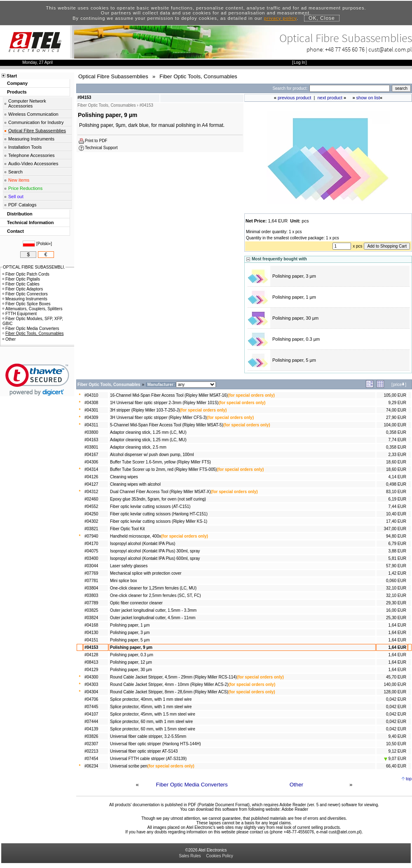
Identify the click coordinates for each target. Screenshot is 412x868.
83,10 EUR (396, 492)
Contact (15, 231)
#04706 (91, 699)
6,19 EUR (397, 499)
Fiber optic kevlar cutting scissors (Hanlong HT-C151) (159, 514)
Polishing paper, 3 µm (294, 276)
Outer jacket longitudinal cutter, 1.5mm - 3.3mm (153, 610)
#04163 (91, 440)
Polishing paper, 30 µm (295, 318)
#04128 (91, 655)
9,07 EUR (395, 759)
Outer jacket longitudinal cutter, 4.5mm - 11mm (153, 618)
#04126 (91, 477)
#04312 (91, 492)
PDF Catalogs (22, 205)
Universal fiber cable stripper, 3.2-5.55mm (148, 736)
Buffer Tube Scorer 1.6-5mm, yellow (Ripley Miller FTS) (160, 462)
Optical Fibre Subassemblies (37, 131)
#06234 (91, 766)
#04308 (91, 403)
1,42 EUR (397, 573)
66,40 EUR (396, 766)
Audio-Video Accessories (33, 164)
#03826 (91, 736)
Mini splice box (124, 581)
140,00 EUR (395, 684)
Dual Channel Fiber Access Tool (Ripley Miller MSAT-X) (160, 492)
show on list (368, 98)
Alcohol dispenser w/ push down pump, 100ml (152, 455)
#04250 (91, 514)
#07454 (91, 759)
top (409, 779)
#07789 (91, 603)
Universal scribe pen (129, 766)
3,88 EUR (397, 551)
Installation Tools (25, 147)
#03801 (91, 447)
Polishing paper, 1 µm (294, 297)
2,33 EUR (397, 455)
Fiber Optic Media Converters (192, 785)
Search (15, 172)
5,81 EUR (397, 558)
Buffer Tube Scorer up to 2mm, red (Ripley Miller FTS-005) (163, 469)
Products (17, 92)
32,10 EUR (396, 588)
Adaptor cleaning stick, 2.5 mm (138, 447)
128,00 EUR (395, 692)
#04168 (91, 625)
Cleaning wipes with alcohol (135, 484)
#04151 (91, 640)
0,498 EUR (396, 484)
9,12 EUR (397, 751)
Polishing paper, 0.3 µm (296, 339)
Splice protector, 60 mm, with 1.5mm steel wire (153, 729)
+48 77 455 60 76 (345, 49)
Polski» (44, 244)
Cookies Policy (220, 856)
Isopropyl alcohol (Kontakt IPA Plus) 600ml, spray (155, 558)
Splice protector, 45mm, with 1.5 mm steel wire (153, 714)
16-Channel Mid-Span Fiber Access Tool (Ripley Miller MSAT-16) (169, 395)
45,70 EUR (396, 677)
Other (296, 785)
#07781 (91, 581)
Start (12, 76)
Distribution (20, 214)
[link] (37, 380)
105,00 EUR (395, 395)
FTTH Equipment (20, 314)
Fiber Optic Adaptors (23, 289)
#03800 (91, 432)
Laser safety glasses (129, 566)
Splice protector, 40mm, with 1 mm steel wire (151, 699)
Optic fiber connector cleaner (136, 603)
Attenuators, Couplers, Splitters (32, 309)
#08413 (91, 662)
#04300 (91, 677)
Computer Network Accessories (27, 103)
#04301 (91, 410)
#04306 (91, 462)
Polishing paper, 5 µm (294, 360)
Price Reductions (25, 188)
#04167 (91, 455)
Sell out (16, 197)
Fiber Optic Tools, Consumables (33, 333)
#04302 (91, 521)
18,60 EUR (396, 462)
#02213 (91, 751)
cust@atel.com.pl (390, 49)
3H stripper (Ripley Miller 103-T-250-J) (145, 410)
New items (19, 180)
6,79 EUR (397, 544)
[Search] (350, 88)
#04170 (91, 544)
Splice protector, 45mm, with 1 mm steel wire (151, 707)
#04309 (91, 418)
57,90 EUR (396, 566)
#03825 (91, 610)
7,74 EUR (397, 440)
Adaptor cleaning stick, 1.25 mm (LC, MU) (148, 432)
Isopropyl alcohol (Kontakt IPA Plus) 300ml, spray (155, 551)
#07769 (91, 573)
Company (17, 83)
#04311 (91, 425)
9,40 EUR (397, 736)
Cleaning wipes (124, 477)
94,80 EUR (396, 536)
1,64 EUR (397, 625)
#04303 (91, 684)
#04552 (91, 507)
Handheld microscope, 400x (136, 536)
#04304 (91, 692)
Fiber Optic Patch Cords (26, 274)
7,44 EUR (397, 507)
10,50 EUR (396, 744)
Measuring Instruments (31, 139)
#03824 (91, 618)
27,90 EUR (396, 418)
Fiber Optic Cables (21, 284)
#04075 (91, 551)
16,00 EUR (396, 610)
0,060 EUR (396, 581)
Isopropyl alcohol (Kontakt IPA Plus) (143, 544)
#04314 (91, 469)
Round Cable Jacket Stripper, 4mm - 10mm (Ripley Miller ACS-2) (169, 684)
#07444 (91, 722)
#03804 (91, 588)
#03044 (91, 566)
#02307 (91, 744)
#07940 (91, 536)
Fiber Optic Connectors (25, 294)
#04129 (91, 670)
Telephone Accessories (32, 155)
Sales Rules (190, 856)
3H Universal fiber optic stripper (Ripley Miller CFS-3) (158, 418)
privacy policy (280, 18)
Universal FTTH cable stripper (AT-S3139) (148, 759)
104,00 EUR (395, 425)
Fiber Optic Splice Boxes (27, 304)
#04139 (91, 729)
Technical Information (30, 222)
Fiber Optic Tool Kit (127, 529)
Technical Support (101, 148)
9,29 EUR (397, 403)
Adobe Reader (295, 809)
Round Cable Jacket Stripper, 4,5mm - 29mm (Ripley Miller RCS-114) (173, 677)
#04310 (91, 395)
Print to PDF (96, 141)
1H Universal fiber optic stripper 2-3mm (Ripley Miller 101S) (164, 403)
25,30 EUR (396, 618)
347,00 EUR (395, 529)
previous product (294, 98)
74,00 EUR (396, 410)
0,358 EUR (396, 432)
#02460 (91, 499)
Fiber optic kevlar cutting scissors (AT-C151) (150, 507)
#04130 (91, 633)
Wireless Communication (33, 114)
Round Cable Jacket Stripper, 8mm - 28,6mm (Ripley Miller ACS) (169, 692)
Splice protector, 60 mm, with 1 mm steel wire (151, 722)
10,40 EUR (396, 514)
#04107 (91, 714)
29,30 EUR (396, 603)
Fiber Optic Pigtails (21, 279)
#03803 (91, 595)
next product (330, 98)
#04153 (91, 647)
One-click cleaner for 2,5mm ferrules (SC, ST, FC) (156, 595)
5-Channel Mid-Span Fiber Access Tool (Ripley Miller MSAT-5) (167, 425)
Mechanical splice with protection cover (146, 573)
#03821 (91, 529)
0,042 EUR (396, 699)
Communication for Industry (36, 122)
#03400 (91, 558)
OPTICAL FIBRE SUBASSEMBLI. (34, 267)
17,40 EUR (396, 521)
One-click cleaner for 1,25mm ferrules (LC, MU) (153, 588)
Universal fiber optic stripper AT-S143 (144, 751)
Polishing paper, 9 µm (131, 647)
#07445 (91, 707)
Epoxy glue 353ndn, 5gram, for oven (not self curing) (158, 499)
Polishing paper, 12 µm (131, 662)
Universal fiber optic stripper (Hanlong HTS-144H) (156, 744)
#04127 (91, 484)
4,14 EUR (397, 477)
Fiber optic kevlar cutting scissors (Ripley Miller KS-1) (159, 521)
